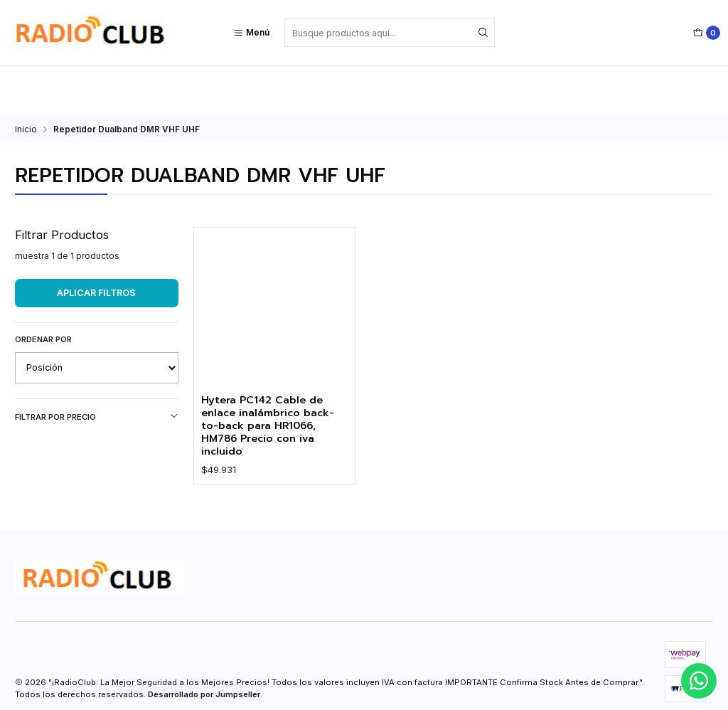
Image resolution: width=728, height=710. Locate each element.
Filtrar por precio (97, 367)
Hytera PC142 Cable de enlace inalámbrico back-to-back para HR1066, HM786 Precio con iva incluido (273, 378)
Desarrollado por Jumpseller (204, 650)
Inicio (26, 80)
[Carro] (707, 33)
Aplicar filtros (96, 243)
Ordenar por (43, 290)
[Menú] (251, 33)
